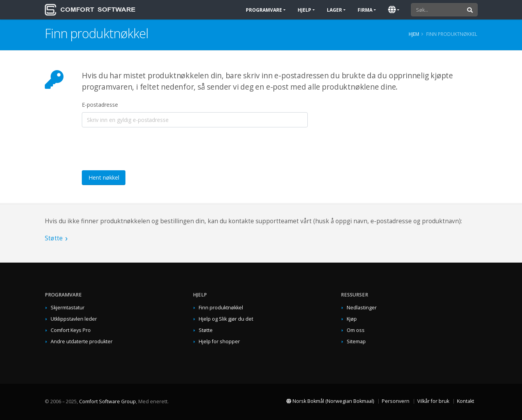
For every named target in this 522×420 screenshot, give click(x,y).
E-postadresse (100, 105)
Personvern (396, 401)
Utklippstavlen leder (74, 319)
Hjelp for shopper (219, 341)
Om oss (356, 330)
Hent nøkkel (104, 177)
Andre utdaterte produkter (82, 341)
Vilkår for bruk (433, 401)
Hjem (414, 34)
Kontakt (466, 401)
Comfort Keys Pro (71, 330)
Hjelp (304, 10)
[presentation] (141, 149)
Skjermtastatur (68, 308)
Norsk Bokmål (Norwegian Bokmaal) (330, 401)
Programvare (264, 10)
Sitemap (356, 341)
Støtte (54, 238)
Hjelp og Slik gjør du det (226, 319)
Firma (365, 10)
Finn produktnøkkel (221, 308)
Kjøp (352, 319)
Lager (334, 10)
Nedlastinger (362, 308)
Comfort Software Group (108, 401)
